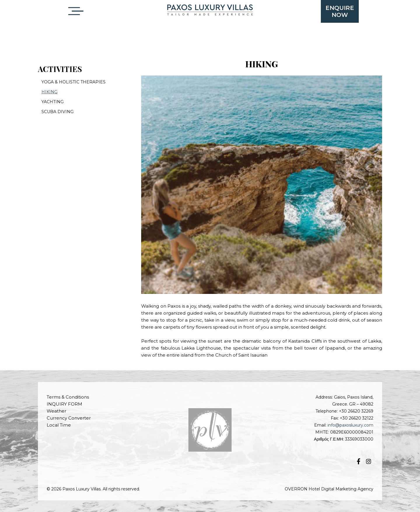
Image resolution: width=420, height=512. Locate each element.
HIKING (49, 92)
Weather (56, 411)
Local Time (59, 425)
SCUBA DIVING (57, 112)
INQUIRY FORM (64, 404)
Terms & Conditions (68, 397)
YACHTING (52, 102)
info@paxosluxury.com (350, 425)
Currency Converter (69, 418)
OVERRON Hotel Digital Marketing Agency (329, 489)
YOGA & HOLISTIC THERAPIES (73, 82)
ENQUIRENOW (340, 11)
